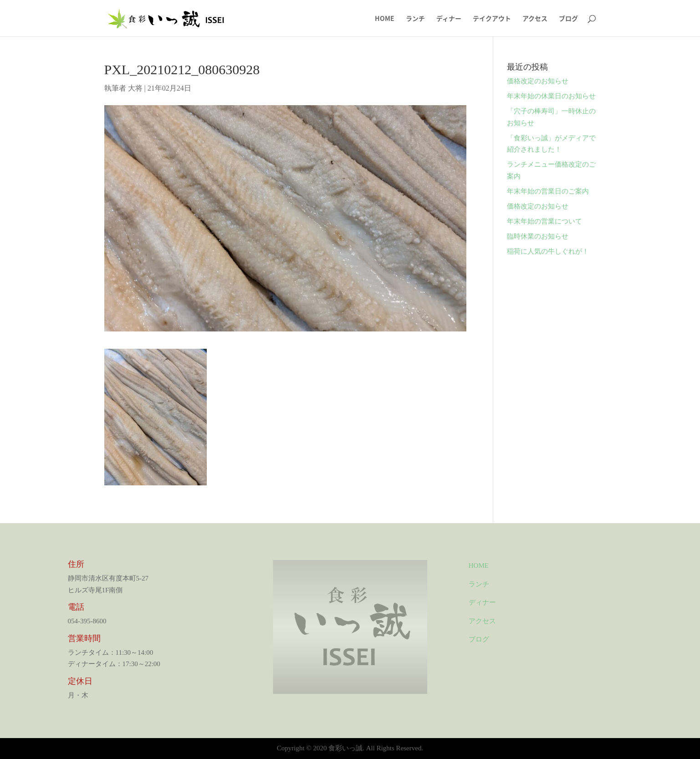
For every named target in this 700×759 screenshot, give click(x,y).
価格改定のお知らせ (538, 81)
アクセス (535, 19)
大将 (135, 88)
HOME (385, 19)
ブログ (568, 19)
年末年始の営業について (544, 221)
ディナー (449, 19)
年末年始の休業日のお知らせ (551, 96)
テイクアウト (492, 19)
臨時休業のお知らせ (538, 236)
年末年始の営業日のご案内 (548, 191)
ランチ (415, 19)
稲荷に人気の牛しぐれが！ (548, 251)
